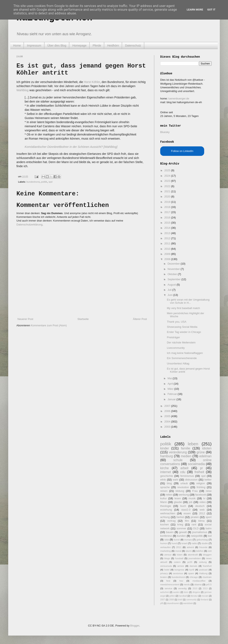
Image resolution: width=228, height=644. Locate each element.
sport (209, 517)
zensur (168, 555)
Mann (164, 502)
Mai (170, 378)
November (174, 269)
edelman (205, 456)
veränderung (178, 452)
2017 (168, 212)
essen (187, 513)
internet (166, 472)
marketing (165, 551)
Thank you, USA (177, 322)
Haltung (203, 573)
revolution (183, 487)
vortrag (171, 521)
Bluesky (165, 132)
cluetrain (207, 577)
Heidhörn (113, 45)
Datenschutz (133, 45)
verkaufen (165, 547)
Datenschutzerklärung (29, 225)
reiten (169, 495)
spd (50, 182)
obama (198, 584)
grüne (201, 452)
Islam (180, 555)
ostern (177, 562)
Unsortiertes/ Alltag (178, 363)
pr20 (190, 562)
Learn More (195, 10)
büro (186, 592)
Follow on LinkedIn (182, 151)
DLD (196, 528)
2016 (168, 218)
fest (168, 581)
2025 (168, 170)
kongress (179, 570)
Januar (172, 399)
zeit (210, 551)
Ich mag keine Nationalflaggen (185, 353)
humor (164, 543)
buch (183, 506)
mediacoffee (199, 581)
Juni (170, 295)
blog (169, 483)
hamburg (167, 456)
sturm (189, 551)
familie (186, 448)
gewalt (183, 532)
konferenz (166, 536)
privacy (164, 573)
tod (210, 536)
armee (181, 566)
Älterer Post (140, 319)
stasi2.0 (186, 510)
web (202, 510)
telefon (200, 551)
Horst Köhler (92, 82)
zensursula (166, 566)
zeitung (203, 562)
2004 (168, 422)
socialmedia (196, 464)
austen (176, 592)
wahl (176, 480)
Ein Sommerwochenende (182, 358)
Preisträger (173, 337)
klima (201, 521)
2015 (168, 223)
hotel (167, 570)
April (171, 384)
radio (194, 543)
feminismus (187, 476)
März (171, 389)
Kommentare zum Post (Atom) (49, 325)
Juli (170, 290)
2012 (168, 238)
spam (191, 573)
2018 (168, 207)
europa (188, 540)
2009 (168, 254)
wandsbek (188, 603)
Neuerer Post (25, 319)
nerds (187, 584)
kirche (165, 468)
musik (192, 498)
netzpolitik (197, 536)
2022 (168, 186)
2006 (168, 411)
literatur (194, 596)
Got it (211, 10)
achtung (165, 517)
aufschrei (165, 592)
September (174, 279)
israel (184, 543)
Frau (195, 491)
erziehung (166, 510)
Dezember (174, 264)
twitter (208, 480)
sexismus (178, 573)
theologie (166, 506)
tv (204, 498)
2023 (168, 181)
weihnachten (168, 513)
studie (205, 543)
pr (202, 468)
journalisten (195, 558)
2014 (168, 228)
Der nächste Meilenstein (181, 342)
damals (193, 566)
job (191, 502)
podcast (203, 570)
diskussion (191, 480)
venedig (183, 588)
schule (178, 460)
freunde (203, 547)
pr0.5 (209, 584)
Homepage (79, 45)
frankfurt (207, 566)
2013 (168, 233)
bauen (170, 532)
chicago (194, 577)
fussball (179, 558)
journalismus (200, 532)
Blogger (135, 626)
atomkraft (193, 555)
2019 (168, 202)
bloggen (207, 555)
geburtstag (202, 540)
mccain (205, 596)
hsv (181, 581)
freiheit (199, 472)
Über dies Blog (57, 45)
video (202, 502)
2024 (168, 176)
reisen (164, 491)
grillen (172, 596)
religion (201, 483)
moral (178, 551)
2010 (168, 249)
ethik (163, 480)
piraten (195, 517)
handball (183, 596)
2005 (168, 416)
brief (180, 600)
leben (193, 444)
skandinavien (173, 603)
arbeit (184, 468)
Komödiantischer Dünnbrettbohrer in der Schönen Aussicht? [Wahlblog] (71, 147)
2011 (168, 243)
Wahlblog (22, 90)
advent (190, 547)
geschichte (167, 476)
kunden (181, 536)
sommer (181, 528)
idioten (207, 448)
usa (166, 540)
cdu (183, 472)
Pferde (97, 45)
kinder (165, 448)
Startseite (83, 319)
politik (44, 182)
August (172, 285)
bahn (209, 528)
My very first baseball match (183, 308)
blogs (167, 558)
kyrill (192, 570)
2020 (168, 197)
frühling (201, 487)
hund (174, 543)
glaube (178, 502)
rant (194, 524)
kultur (164, 498)
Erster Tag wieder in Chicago (184, 332)
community (191, 600)
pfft (162, 603)
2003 (168, 427)
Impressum (34, 45)
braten (164, 577)
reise (209, 491)
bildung (180, 491)
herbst (180, 517)
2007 (168, 406)
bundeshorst (33, 182)
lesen (178, 498)
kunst (177, 540)
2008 (168, 259)
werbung (184, 495)
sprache (165, 487)
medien (186, 456)
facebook (201, 495)
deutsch (200, 506)
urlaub (184, 483)
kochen (165, 524)
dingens (196, 592)
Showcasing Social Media (182, 327)
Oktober (173, 274)
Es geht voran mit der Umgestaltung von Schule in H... (188, 301)
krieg (180, 524)
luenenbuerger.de (179, 99)
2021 (168, 191)
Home (17, 45)
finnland (204, 600)
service (169, 588)
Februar (173, 394)
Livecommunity (176, 348)
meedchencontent (170, 584)
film (187, 521)
